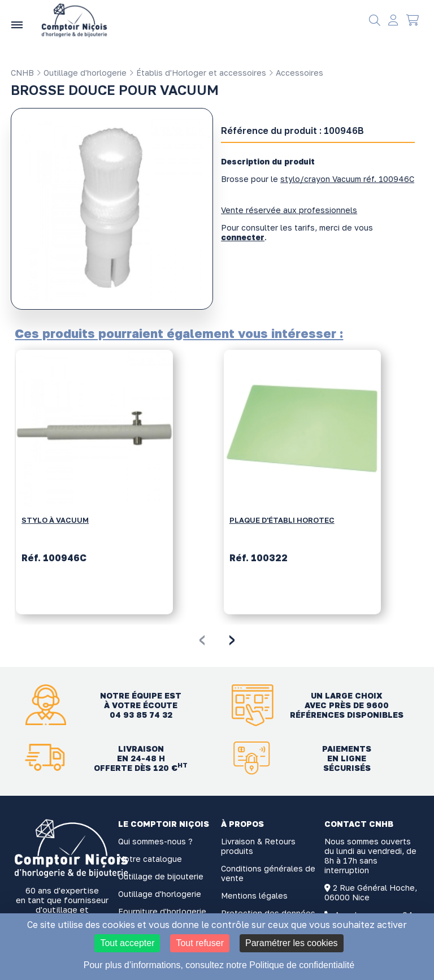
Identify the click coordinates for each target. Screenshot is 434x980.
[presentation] (202, 638)
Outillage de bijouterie (161, 876)
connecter (243, 237)
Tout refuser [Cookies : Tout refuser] (199, 943)
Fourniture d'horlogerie (162, 911)
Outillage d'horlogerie (81, 73)
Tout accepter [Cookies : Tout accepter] (127, 943)
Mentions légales (254, 896)
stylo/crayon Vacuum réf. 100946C (347, 179)
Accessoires (296, 73)
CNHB (22, 73)
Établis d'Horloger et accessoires (198, 73)
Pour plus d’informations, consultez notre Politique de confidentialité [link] (219, 965)
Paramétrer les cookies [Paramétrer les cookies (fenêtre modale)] (292, 943)
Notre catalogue (150, 859)
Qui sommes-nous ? (155, 841)
